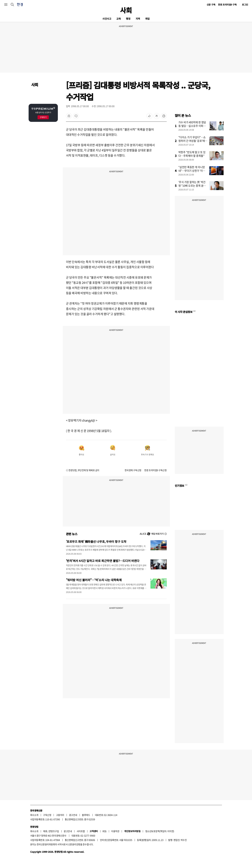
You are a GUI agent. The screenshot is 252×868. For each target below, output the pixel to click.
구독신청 (47, 815)
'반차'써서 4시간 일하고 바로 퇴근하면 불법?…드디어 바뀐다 (103, 561)
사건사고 (107, 19)
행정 (128, 19)
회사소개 (34, 815)
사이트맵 (81, 831)
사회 (126, 10)
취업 (147, 19)
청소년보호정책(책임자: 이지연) (160, 831)
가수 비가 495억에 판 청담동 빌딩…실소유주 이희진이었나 (192, 126)
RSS (104, 831)
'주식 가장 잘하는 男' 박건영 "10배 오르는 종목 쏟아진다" (192, 186)
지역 (138, 19)
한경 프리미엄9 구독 (227, 5)
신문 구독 (211, 5)
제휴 (45, 831)
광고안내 (73, 815)
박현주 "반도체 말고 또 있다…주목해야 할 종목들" (192, 154)
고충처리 (60, 815)
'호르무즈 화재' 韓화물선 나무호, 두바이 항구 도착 (96, 541)
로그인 (245, 5)
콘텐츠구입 (54, 831)
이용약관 (115, 831)
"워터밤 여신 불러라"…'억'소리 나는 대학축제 (94, 580)
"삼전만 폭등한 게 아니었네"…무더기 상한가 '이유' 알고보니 (192, 171)
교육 (119, 19)
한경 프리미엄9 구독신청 (155, 470)
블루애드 (86, 815)
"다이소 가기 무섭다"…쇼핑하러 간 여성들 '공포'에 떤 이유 (192, 141)
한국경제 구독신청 (133, 470)
